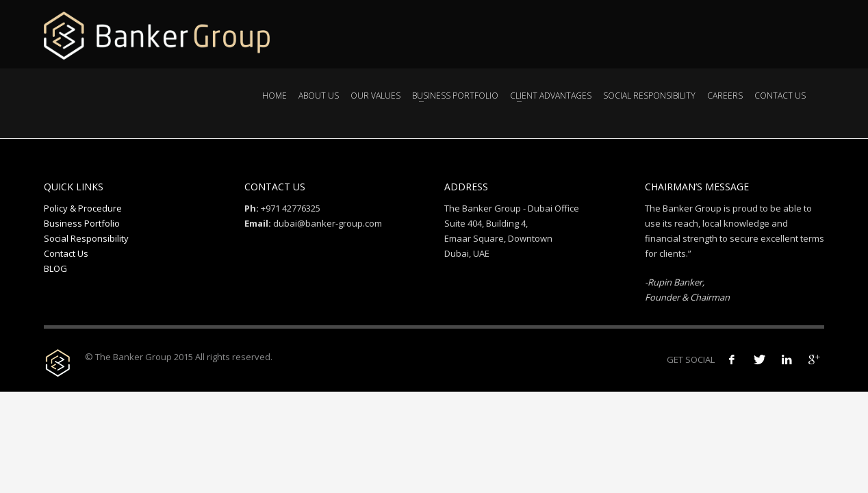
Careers (725, 96)
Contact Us (780, 96)
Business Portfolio (455, 96)
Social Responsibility (649, 96)
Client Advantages (551, 96)
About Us (319, 96)
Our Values (375, 96)
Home (275, 96)
